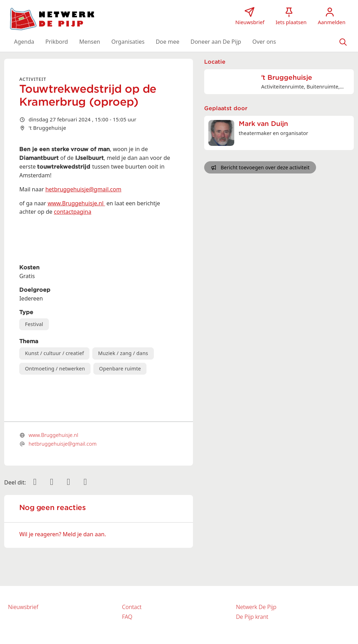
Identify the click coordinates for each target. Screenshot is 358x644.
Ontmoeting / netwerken (55, 369)
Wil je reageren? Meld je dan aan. (63, 534)
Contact (132, 607)
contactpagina (73, 212)
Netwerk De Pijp (256, 607)
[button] (24, 42)
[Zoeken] (343, 42)
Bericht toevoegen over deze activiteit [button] (260, 167)
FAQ (127, 617)
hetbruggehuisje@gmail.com (83, 189)
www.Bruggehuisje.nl (76, 203)
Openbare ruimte (120, 369)
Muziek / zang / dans (123, 353)
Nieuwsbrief (23, 607)
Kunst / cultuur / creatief (54, 353)
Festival (34, 324)
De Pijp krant (252, 617)
